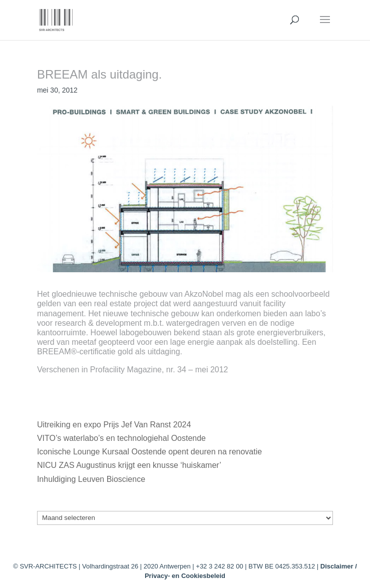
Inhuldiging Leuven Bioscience (91, 479)
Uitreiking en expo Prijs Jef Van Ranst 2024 (114, 425)
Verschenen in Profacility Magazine (99, 370)
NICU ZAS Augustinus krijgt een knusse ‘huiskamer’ (129, 465)
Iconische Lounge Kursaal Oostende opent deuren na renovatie (149, 452)
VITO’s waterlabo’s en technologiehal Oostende (121, 438)
